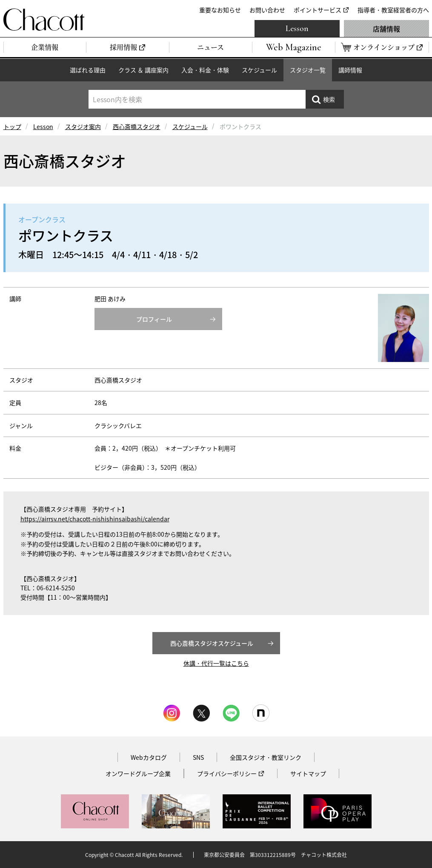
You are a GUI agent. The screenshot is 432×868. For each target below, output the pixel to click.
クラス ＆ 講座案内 (143, 70)
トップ (12, 126)
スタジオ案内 (83, 126)
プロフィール (154, 319)
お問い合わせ (267, 10)
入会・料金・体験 (205, 70)
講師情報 (350, 70)
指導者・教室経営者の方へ (393, 10)
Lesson (297, 29)
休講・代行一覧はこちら (216, 663)
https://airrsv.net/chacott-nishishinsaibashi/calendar (95, 519)
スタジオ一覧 (308, 70)
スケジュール (259, 70)
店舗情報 (386, 29)
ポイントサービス (318, 10)
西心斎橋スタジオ (137, 126)
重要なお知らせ (220, 10)
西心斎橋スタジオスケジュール (212, 643)
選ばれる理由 (88, 70)
